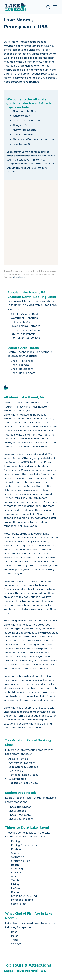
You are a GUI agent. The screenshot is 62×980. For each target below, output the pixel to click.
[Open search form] (48, 7)
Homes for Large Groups (23, 775)
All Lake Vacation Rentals (26, 314)
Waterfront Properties (24, 318)
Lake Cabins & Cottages (25, 326)
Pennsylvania (23, 407)
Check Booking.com (23, 373)
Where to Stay (21, 116)
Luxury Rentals (17, 779)
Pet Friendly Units (21, 322)
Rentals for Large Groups (26, 330)
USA (26, 403)
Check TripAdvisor (22, 361)
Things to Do (20, 125)
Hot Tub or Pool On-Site (25, 338)
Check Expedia (20, 365)
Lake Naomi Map (23, 135)
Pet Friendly (16, 771)
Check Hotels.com (22, 369)
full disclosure (19, 277)
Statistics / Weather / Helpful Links (33, 139)
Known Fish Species (25, 130)
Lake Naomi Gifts (23, 144)
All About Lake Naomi (26, 111)
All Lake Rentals (18, 759)
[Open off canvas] (55, 7)
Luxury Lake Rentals (23, 334)
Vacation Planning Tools (27, 121)
